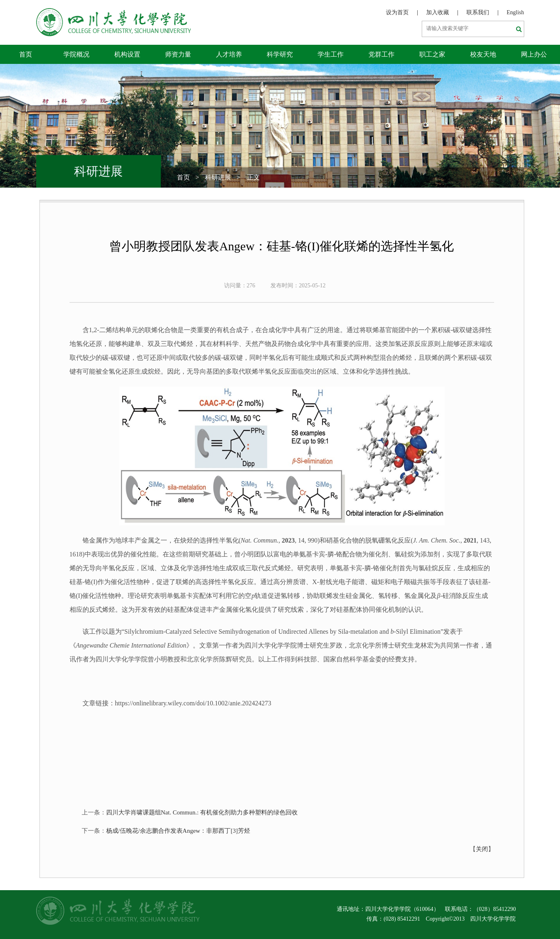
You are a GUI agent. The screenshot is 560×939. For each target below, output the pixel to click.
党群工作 (381, 54)
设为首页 (397, 12)
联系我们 (478, 12)
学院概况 (76, 54)
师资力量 (178, 54)
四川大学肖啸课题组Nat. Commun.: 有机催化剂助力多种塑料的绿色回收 (202, 812)
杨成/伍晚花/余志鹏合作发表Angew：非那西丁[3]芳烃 (178, 831)
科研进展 (218, 177)
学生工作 (331, 54)
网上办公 (534, 54)
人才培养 (229, 54)
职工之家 (432, 54)
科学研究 (280, 54)
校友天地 (483, 54)
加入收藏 (438, 12)
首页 (26, 54)
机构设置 (127, 54)
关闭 (482, 849)
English (515, 12)
